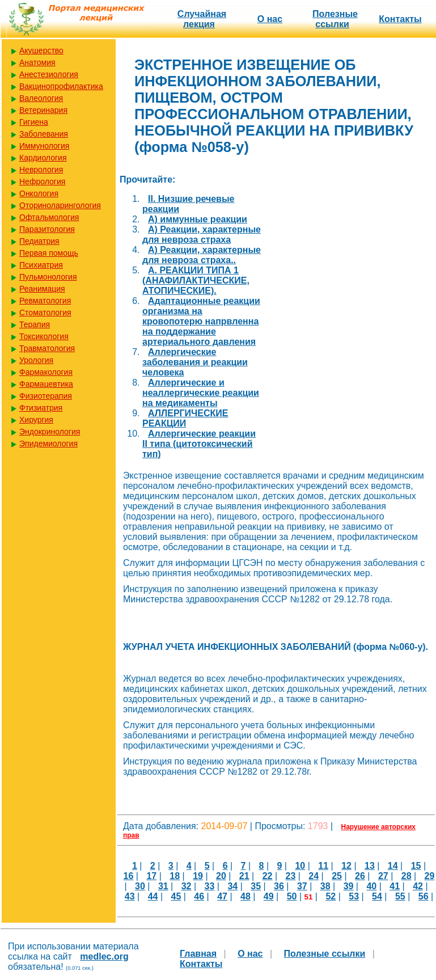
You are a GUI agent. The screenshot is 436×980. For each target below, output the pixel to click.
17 (151, 876)
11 (323, 866)
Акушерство (41, 50)
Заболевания (44, 134)
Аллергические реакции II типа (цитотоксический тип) (199, 444)
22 (268, 876)
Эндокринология (50, 432)
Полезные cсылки (335, 19)
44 (153, 896)
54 (377, 896)
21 (244, 876)
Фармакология (46, 372)
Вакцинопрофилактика (61, 86)
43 (130, 896)
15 (416, 866)
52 (331, 896)
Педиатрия (39, 241)
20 (221, 876)
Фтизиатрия (41, 408)
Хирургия (36, 420)
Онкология (39, 193)
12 (346, 866)
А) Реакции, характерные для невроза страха (202, 235)
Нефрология (42, 181)
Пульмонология (48, 277)
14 (393, 866)
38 (325, 886)
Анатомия (37, 62)
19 (198, 876)
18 (175, 876)
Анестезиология (49, 74)
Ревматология (45, 301)
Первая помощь (49, 253)
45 (176, 896)
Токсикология (44, 336)
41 (395, 886)
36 (279, 886)
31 (163, 886)
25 (337, 876)
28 (407, 876)
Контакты (400, 19)
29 (430, 876)
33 (210, 886)
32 (187, 886)
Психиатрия (41, 265)
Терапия (35, 324)
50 (292, 896)
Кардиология (43, 158)
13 (370, 866)
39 (349, 886)
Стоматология (45, 312)
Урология (36, 360)
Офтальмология (49, 217)
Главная (198, 954)
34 (232, 886)
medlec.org (104, 956)
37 (302, 886)
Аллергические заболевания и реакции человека (195, 362)
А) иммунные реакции (198, 219)
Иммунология (44, 146)
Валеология (41, 98)
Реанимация (42, 289)
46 (199, 896)
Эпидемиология (48, 443)
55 (400, 896)
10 (300, 866)
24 (314, 876)
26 (360, 876)
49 (269, 896)
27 (383, 876)
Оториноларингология (60, 205)
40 (371, 886)
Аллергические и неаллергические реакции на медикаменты (201, 393)
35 (256, 886)
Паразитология (47, 229)
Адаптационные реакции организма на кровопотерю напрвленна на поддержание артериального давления (201, 321)
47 (222, 896)
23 (291, 876)
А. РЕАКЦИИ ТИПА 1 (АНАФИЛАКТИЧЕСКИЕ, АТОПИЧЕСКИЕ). (196, 280)
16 (129, 876)
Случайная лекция (202, 19)
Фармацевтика (46, 384)
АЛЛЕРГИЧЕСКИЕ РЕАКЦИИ (185, 418)
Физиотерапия (46, 396)
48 (245, 896)
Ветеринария (43, 110)
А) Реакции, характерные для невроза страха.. (202, 255)
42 (418, 886)
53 (354, 896)
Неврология (41, 170)
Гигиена (34, 122)
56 (424, 896)
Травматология (47, 348)
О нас (270, 19)
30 (140, 886)
